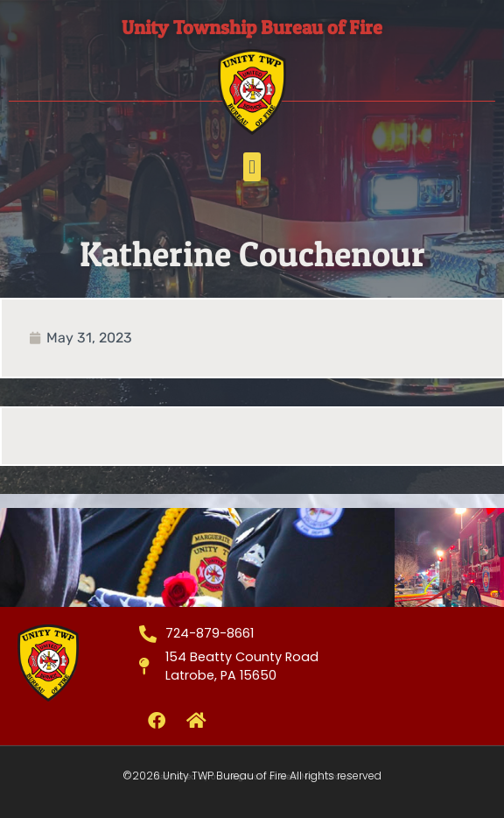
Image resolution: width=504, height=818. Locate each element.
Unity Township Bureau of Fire (252, 27)
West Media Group (315, 777)
